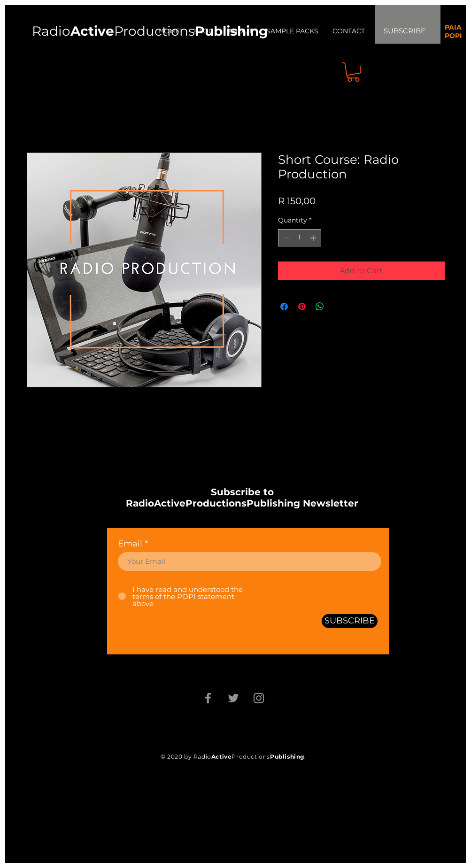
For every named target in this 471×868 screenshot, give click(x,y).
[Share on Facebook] (284, 307)
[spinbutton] (300, 238)
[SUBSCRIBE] (350, 621)
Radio (73, 31)
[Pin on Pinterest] (302, 307)
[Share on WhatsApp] (320, 307)
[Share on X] (338, 307)
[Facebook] (208, 698)
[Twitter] (233, 698)
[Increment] (314, 238)
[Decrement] (285, 238)
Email (130, 544)
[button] (353, 72)
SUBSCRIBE (405, 31)
